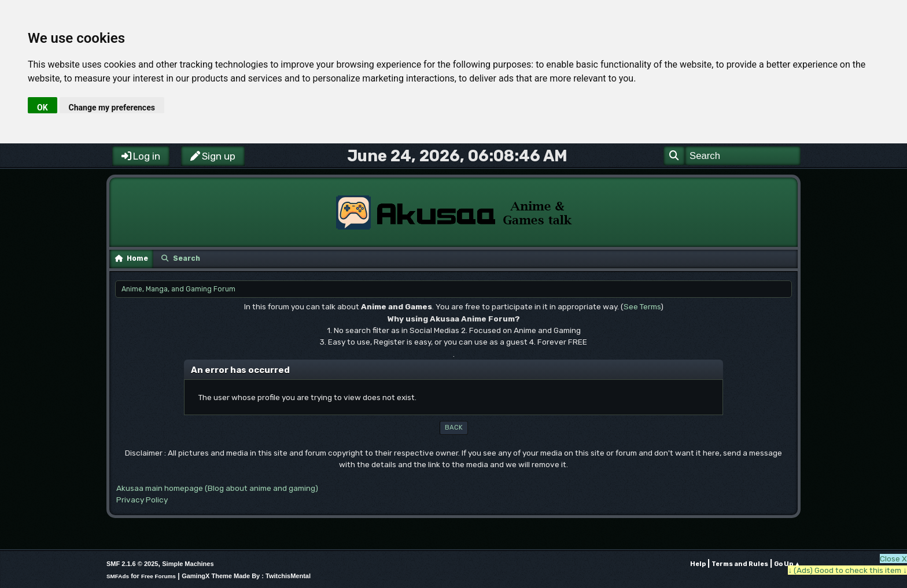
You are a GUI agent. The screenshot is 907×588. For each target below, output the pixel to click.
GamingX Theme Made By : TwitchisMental (246, 576)
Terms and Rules (740, 564)
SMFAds (118, 576)
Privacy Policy (142, 500)
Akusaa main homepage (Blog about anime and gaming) (217, 488)
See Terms (642, 306)
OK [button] (43, 108)
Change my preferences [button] (112, 108)
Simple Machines (188, 564)
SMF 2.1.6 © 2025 (132, 564)
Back (454, 428)
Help (698, 564)
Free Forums (158, 576)
